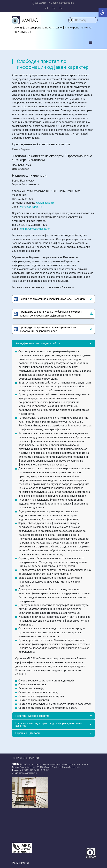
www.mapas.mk (45, 203)
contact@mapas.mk (61, 3)
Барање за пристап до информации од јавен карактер (52, 299)
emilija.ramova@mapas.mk (35, 229)
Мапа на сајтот (21, 863)
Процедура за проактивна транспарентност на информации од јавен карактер (48, 329)
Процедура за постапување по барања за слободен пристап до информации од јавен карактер (51, 314)
